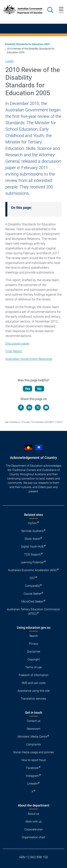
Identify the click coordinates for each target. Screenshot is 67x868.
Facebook (32, 768)
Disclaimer (34, 652)
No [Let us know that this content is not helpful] (39, 389)
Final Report (14, 351)
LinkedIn (32, 784)
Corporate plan (34, 829)
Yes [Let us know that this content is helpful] (28, 389)
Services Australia (32, 531)
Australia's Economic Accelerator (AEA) (32, 570)
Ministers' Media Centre (32, 737)
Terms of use (33, 667)
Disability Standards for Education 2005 (27, 44)
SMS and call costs (34, 683)
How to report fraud (34, 760)
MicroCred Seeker (32, 602)
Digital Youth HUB (32, 547)
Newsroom (34, 729)
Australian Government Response (29, 359)
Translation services (33, 699)
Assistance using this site (33, 691)
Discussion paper (17, 343)
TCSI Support (32, 554)
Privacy (34, 644)
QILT (32, 578)
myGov (32, 523)
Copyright (34, 659)
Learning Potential (32, 562)
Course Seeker (32, 594)
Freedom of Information (34, 675)
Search (34, 636)
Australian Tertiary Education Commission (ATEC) (33, 611)
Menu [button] (61, 13)
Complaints (33, 744)
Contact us (34, 721)
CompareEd (32, 586)
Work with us (33, 822)
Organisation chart (33, 837)
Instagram (32, 776)
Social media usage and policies (33, 752)
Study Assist (32, 539)
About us (33, 814)
